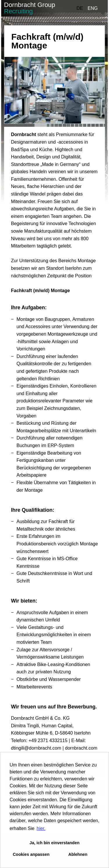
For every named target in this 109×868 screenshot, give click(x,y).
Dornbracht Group (30, 8)
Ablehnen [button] (78, 854)
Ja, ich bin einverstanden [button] (55, 843)
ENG (93, 8)
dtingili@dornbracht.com (36, 748)
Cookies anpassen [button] (31, 854)
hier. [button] (41, 828)
